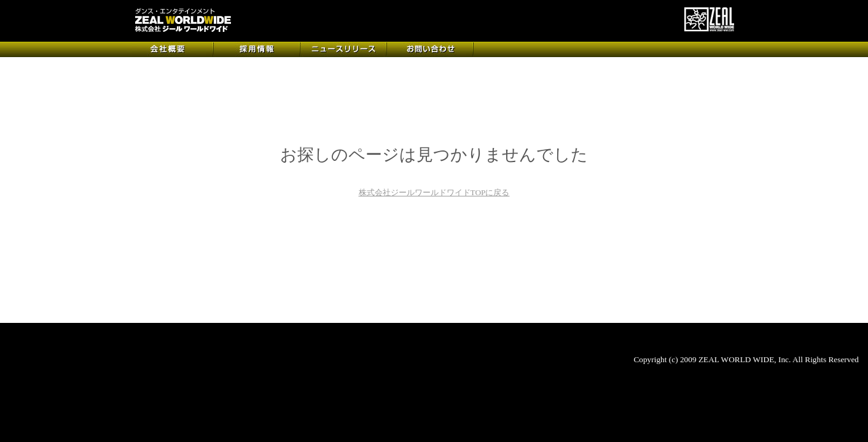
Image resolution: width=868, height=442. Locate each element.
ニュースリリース (344, 49)
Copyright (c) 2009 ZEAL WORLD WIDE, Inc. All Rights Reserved (746, 359)
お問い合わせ (430, 49)
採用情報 (257, 49)
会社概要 (170, 49)
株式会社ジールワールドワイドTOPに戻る (434, 192)
